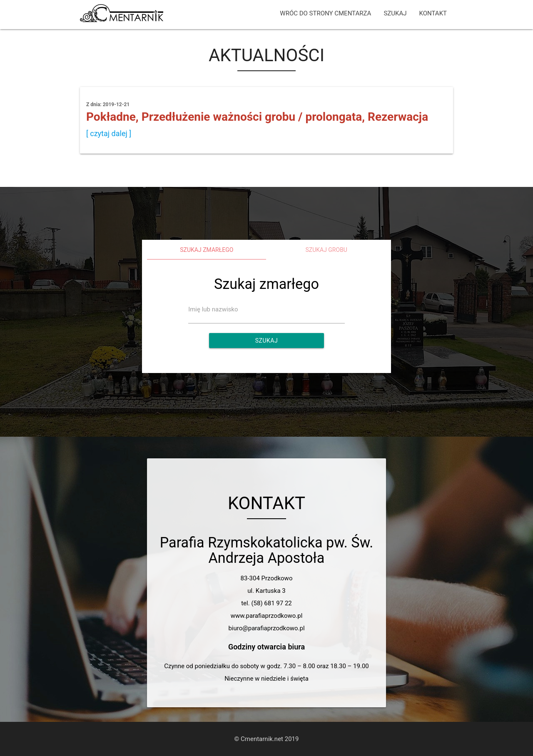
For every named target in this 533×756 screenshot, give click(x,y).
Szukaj (266, 341)
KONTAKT (433, 13)
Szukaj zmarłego (207, 250)
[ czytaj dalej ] (109, 133)
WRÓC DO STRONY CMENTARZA (325, 13)
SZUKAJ (395, 13)
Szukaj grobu (326, 250)
